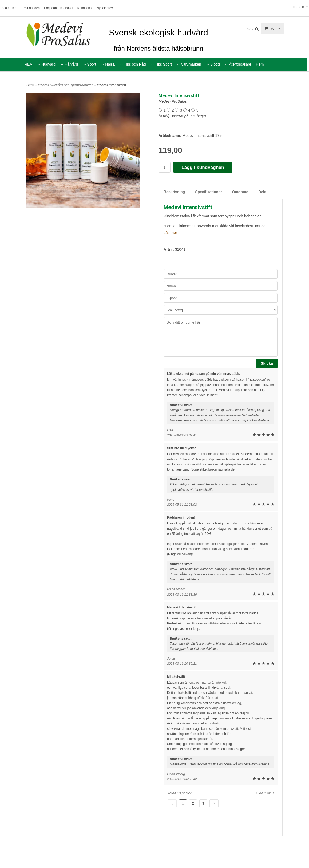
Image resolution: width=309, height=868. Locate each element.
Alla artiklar (9, 8)
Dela (262, 192)
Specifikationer (208, 192)
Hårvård (71, 64)
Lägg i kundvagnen (203, 167)
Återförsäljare (240, 64)
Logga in (297, 7)
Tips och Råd (135, 64)
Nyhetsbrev (105, 8)
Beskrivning (174, 192)
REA (28, 64)
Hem (260, 64)
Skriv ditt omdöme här (221, 337)
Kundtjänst (85, 8)
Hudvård (48, 64)
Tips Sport (163, 64)
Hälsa (110, 64)
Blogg (215, 64)
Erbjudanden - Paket (59, 8)
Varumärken (191, 64)
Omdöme (240, 192)
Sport (92, 64)
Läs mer (170, 233)
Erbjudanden (31, 8)
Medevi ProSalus (173, 101)
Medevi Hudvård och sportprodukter (66, 85)
